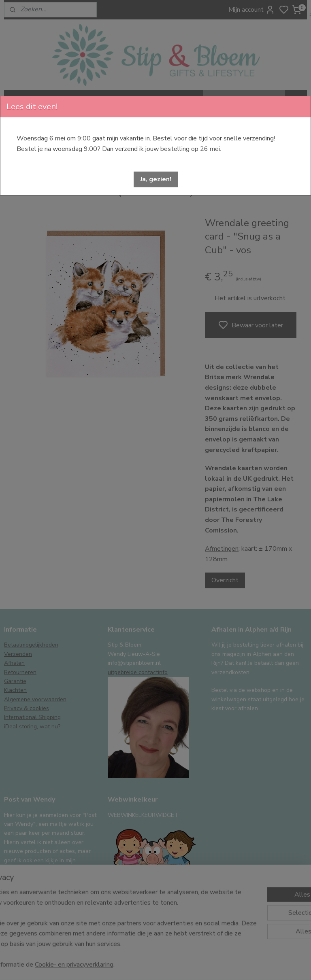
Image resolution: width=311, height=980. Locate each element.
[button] (156, 179)
